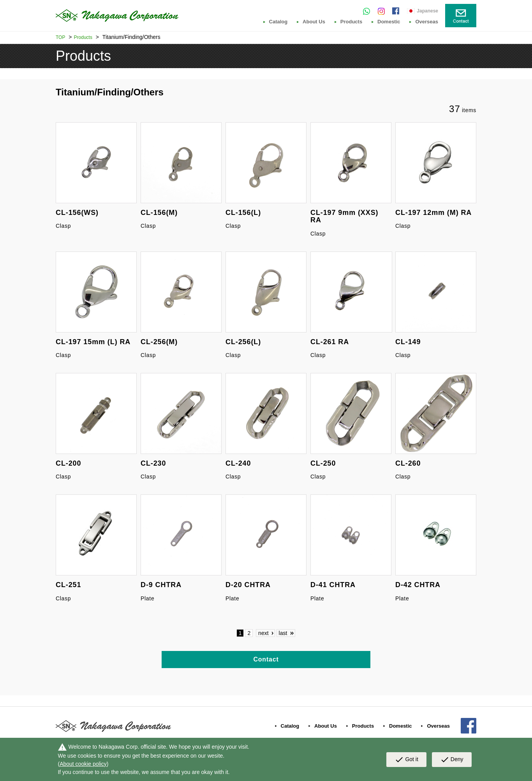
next (263, 633)
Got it (406, 760)
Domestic (389, 22)
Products (351, 22)
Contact (266, 659)
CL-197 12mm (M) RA (433, 213)
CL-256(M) (159, 342)
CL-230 (153, 463)
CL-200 (68, 463)
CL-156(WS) (77, 213)
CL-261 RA (330, 342)
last (283, 633)
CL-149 (408, 342)
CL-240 (238, 463)
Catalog (278, 22)
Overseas (427, 22)
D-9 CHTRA (161, 585)
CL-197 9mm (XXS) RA (344, 216)
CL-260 (408, 463)
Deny (452, 760)
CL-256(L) (243, 342)
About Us (314, 22)
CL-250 (323, 463)
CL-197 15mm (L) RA (93, 342)
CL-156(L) (243, 213)
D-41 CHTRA (333, 585)
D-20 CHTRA (248, 585)
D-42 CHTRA (418, 585)
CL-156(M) (159, 213)
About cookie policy (83, 764)
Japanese (427, 11)
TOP (60, 37)
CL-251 (68, 585)
